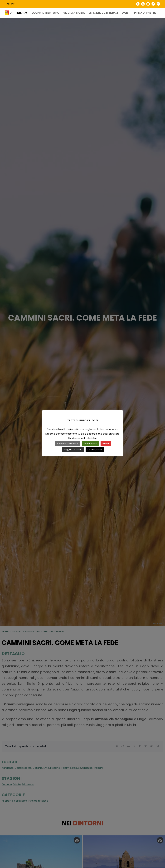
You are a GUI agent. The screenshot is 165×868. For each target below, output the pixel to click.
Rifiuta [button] (106, 444)
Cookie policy (95, 449)
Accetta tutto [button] (90, 444)
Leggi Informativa (73, 449)
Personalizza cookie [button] (68, 444)
